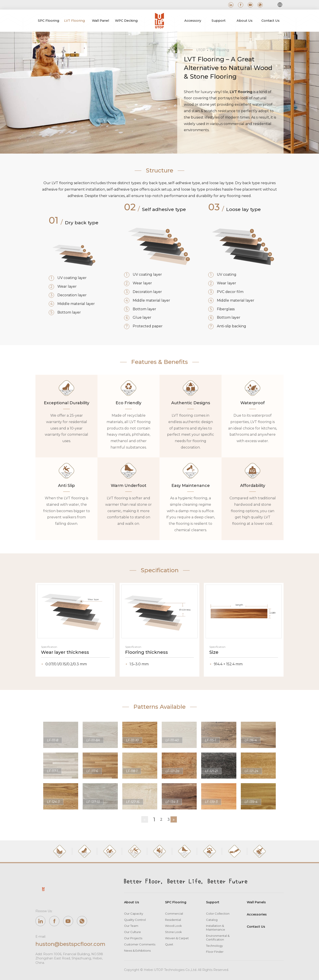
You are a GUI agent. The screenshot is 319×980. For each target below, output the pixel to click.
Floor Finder (215, 952)
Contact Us (256, 927)
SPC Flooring (176, 902)
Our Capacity (134, 914)
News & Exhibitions (137, 951)
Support (213, 902)
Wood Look (173, 926)
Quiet (169, 944)
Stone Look (173, 932)
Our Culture (132, 932)
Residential (173, 920)
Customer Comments (140, 944)
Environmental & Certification (218, 938)
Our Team (131, 926)
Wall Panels (256, 902)
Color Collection (218, 914)
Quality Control (135, 920)
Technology (214, 946)
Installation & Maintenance (216, 928)
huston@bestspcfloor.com (71, 944)
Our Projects (133, 938)
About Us (132, 902)
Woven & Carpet (177, 938)
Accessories (257, 914)
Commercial (174, 914)
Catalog (212, 920)
